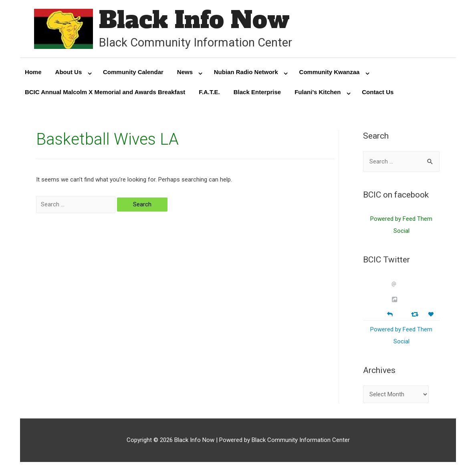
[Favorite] (432, 314)
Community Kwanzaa (330, 72)
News (185, 72)
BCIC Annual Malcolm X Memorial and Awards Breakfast (105, 92)
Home (33, 72)
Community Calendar (133, 72)
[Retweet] (416, 314)
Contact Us (378, 92)
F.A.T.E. (209, 92)
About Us (69, 72)
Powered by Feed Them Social (401, 225)
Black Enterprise (257, 92)
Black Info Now (194, 20)
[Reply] (390, 314)
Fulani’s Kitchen (318, 92)
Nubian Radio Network (246, 72)
